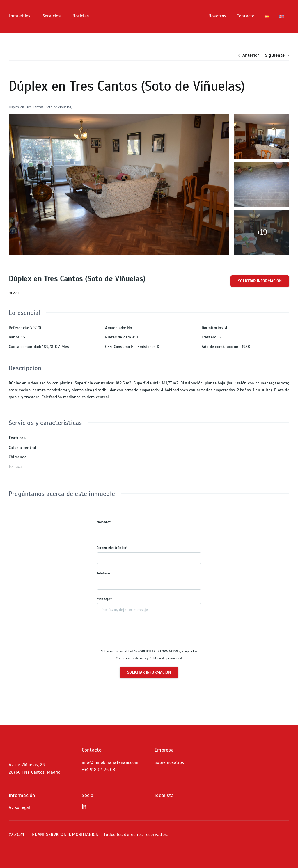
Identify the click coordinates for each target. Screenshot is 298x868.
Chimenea (18, 457)
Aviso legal (19, 807)
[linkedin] (84, 806)
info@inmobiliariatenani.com (110, 762)
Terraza (15, 467)
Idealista (164, 795)
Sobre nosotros (169, 762)
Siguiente (275, 55)
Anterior (251, 55)
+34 (99, 770)
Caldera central (23, 448)
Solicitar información (260, 281)
